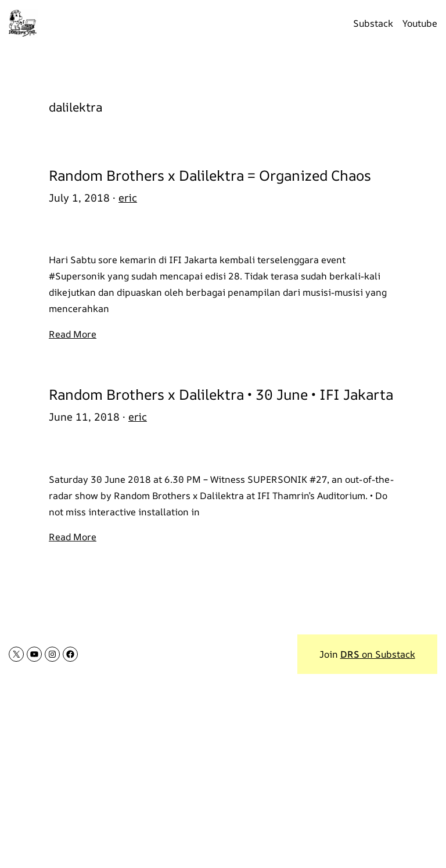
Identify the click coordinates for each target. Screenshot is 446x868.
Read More (73, 334)
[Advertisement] (223, 782)
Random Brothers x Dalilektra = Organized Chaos (210, 175)
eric (128, 198)
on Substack (378, 654)
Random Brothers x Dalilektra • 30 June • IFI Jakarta (221, 394)
